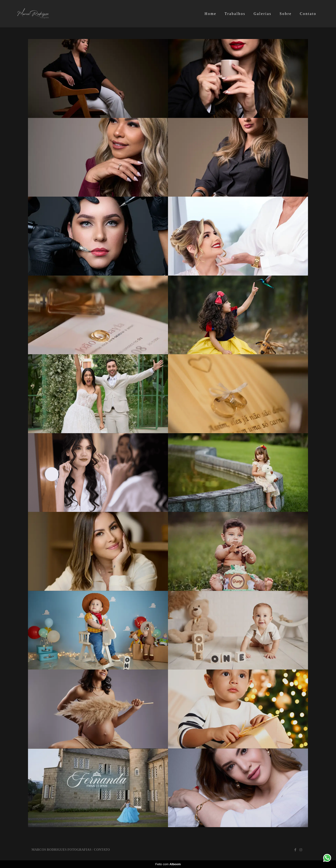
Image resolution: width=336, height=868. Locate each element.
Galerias (263, 14)
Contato (308, 14)
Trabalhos (235, 14)
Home (211, 14)
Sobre (286, 14)
